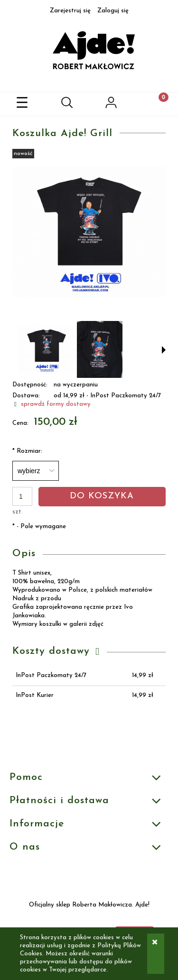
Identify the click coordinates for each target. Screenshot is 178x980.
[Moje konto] (112, 106)
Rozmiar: (27, 451)
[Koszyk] (156, 104)
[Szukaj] (67, 104)
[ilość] (22, 496)
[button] (22, 104)
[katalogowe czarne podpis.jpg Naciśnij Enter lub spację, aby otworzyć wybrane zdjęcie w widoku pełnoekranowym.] (89, 232)
